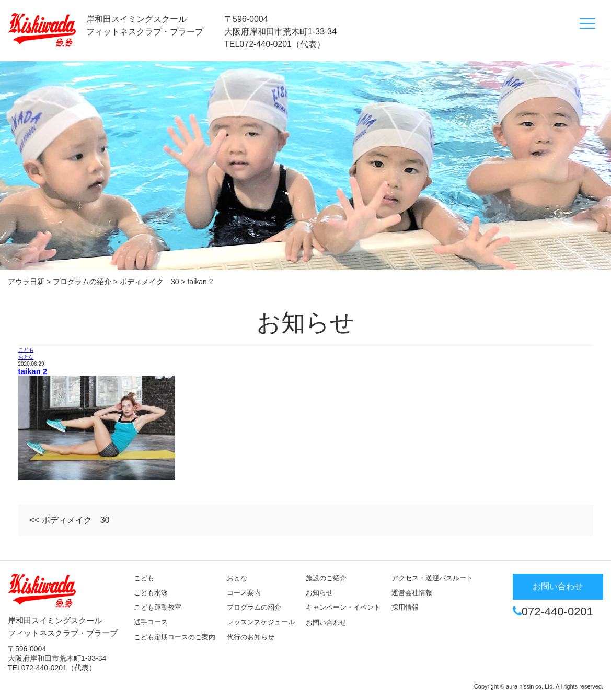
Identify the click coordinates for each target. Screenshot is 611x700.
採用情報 (405, 607)
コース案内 (244, 593)
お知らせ (319, 593)
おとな (26, 357)
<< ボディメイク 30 (70, 520)
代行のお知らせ (251, 637)
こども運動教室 (158, 607)
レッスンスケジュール (261, 622)
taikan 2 (33, 371)
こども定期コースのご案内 (175, 637)
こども (26, 350)
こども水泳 (151, 593)
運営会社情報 (412, 593)
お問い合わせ (326, 622)
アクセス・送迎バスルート (432, 578)
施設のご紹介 (326, 578)
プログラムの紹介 (254, 607)
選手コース (151, 622)
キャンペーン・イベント (343, 607)
